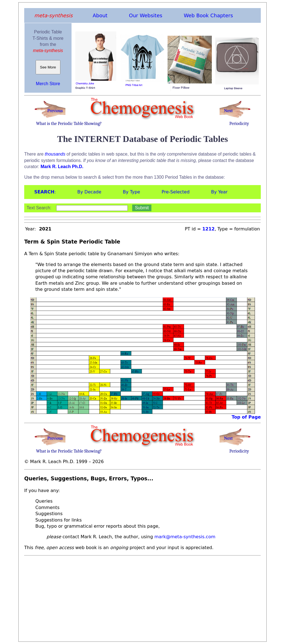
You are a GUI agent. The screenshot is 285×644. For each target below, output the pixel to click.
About (100, 15)
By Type (131, 192)
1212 (209, 229)
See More (48, 67)
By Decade (89, 192)
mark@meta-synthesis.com (185, 537)
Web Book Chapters (208, 15)
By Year (219, 192)
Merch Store (48, 84)
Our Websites (146, 15)
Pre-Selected (176, 192)
